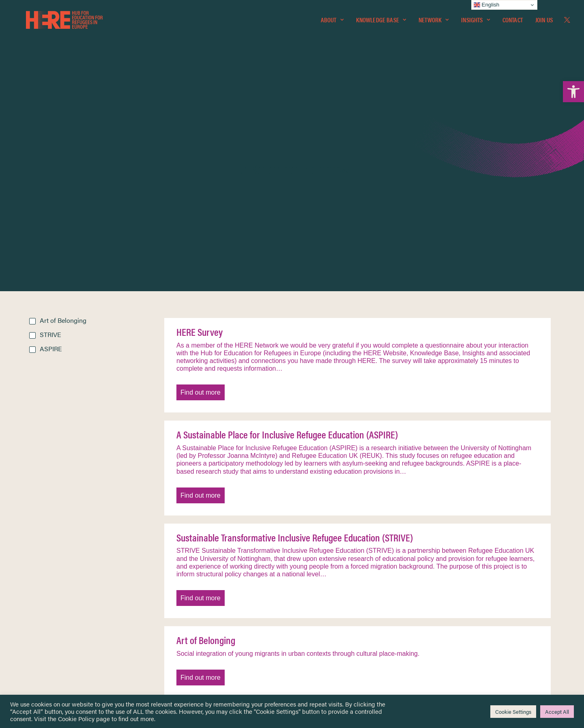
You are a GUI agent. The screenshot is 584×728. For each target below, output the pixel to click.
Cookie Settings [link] (513, 712)
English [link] (486, 5)
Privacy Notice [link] (316, 584)
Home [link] (37, 583)
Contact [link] (513, 23)
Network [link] (434, 23)
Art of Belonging (63, 146)
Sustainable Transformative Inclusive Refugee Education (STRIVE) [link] (295, 363)
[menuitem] (332, 23)
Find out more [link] (201, 218)
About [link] (332, 23)
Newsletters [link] (49, 620)
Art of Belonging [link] (206, 466)
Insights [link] (475, 23)
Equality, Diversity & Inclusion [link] (333, 603)
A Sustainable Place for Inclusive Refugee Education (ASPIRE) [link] (287, 260)
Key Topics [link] (311, 655)
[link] (573, 92)
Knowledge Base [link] (381, 23)
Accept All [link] (557, 712)
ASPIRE (51, 174)
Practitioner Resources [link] (326, 645)
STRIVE (50, 160)
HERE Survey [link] (200, 157)
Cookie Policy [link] (76, 718)
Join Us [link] (544, 23)
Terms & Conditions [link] (322, 594)
